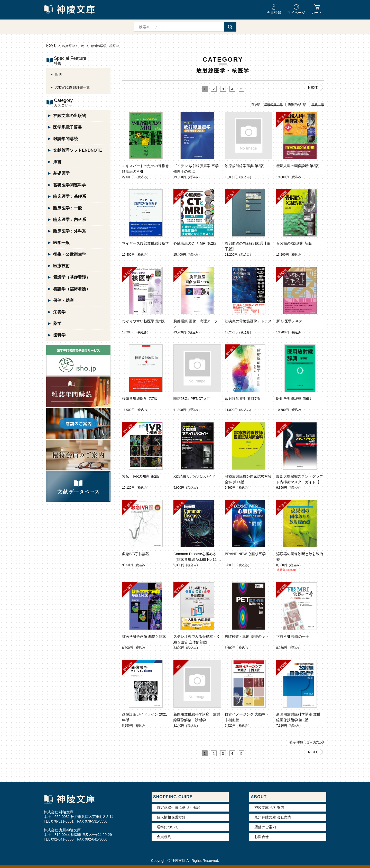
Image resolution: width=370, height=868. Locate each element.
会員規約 (164, 837)
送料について (168, 827)
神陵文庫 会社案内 (269, 807)
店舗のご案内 (265, 827)
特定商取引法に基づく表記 (178, 807)
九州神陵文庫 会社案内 (273, 817)
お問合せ (262, 837)
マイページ (296, 13)
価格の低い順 (273, 104)
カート (317, 13)
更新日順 (318, 104)
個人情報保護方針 (171, 817)
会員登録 (274, 13)
